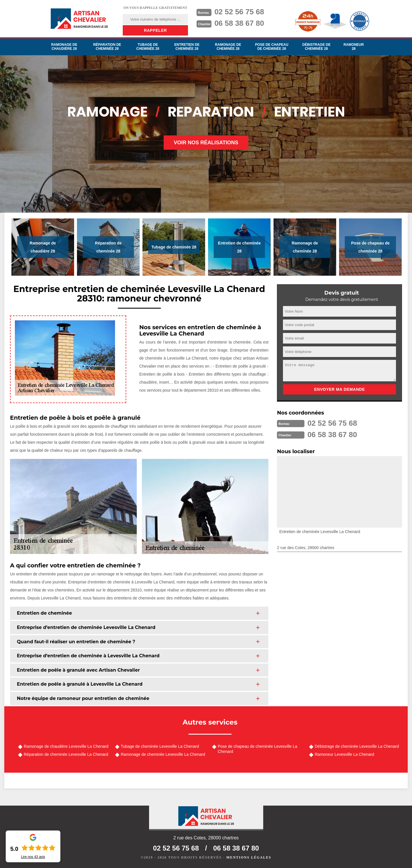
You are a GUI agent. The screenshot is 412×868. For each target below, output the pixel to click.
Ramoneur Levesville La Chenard (344, 754)
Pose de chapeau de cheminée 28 (272, 47)
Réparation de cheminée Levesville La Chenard (66, 754)
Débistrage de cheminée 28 (316, 47)
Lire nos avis (33, 857)
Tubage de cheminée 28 (148, 47)
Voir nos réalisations (206, 143)
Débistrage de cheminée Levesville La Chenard (357, 746)
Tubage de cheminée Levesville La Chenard (160, 746)
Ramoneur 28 (354, 47)
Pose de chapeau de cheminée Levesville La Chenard (257, 749)
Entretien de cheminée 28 (187, 47)
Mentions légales (249, 857)
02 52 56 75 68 (239, 12)
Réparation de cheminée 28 (107, 47)
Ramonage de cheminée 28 (228, 47)
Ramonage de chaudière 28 (64, 47)
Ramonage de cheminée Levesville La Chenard (163, 754)
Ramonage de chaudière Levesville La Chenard (66, 746)
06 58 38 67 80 (239, 23)
